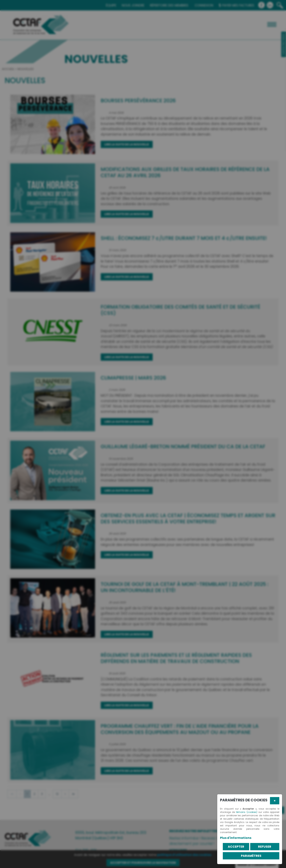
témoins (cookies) (247, 812)
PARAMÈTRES (251, 856)
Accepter (236, 847)
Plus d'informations (236, 838)
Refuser (265, 847)
